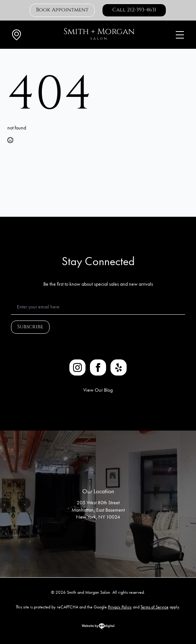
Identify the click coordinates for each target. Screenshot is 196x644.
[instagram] (77, 367)
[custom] (119, 367)
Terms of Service (155, 607)
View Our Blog (98, 390)
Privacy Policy (120, 607)
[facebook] (98, 367)
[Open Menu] (180, 35)
